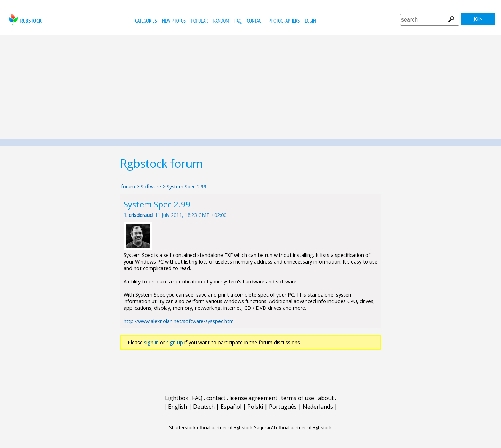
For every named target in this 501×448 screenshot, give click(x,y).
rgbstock (25, 19)
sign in (151, 342)
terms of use (298, 398)
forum (128, 186)
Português (283, 407)
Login (311, 21)
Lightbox (177, 398)
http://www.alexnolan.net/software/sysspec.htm (179, 321)
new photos (174, 21)
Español (231, 407)
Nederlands (318, 407)
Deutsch (204, 407)
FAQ (238, 21)
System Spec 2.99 (186, 186)
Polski (255, 407)
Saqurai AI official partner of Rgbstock (293, 427)
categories (146, 21)
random (221, 21)
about (326, 398)
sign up (175, 342)
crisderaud (141, 215)
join (478, 19)
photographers (284, 21)
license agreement (253, 398)
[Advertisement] (250, 87)
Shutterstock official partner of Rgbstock (211, 427)
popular (199, 21)
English (178, 407)
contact (255, 21)
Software (151, 186)
